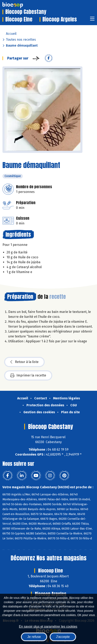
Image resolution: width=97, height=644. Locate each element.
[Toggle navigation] (92, 20)
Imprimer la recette (28, 375)
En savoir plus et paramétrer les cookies (48, 627)
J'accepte (63, 637)
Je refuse (34, 637)
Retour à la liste (24, 362)
